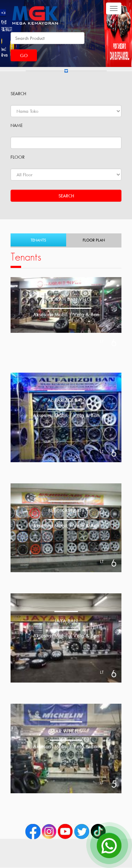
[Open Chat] (109, 845)
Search (66, 196)
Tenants (38, 240)
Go (24, 55)
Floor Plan (94, 240)
